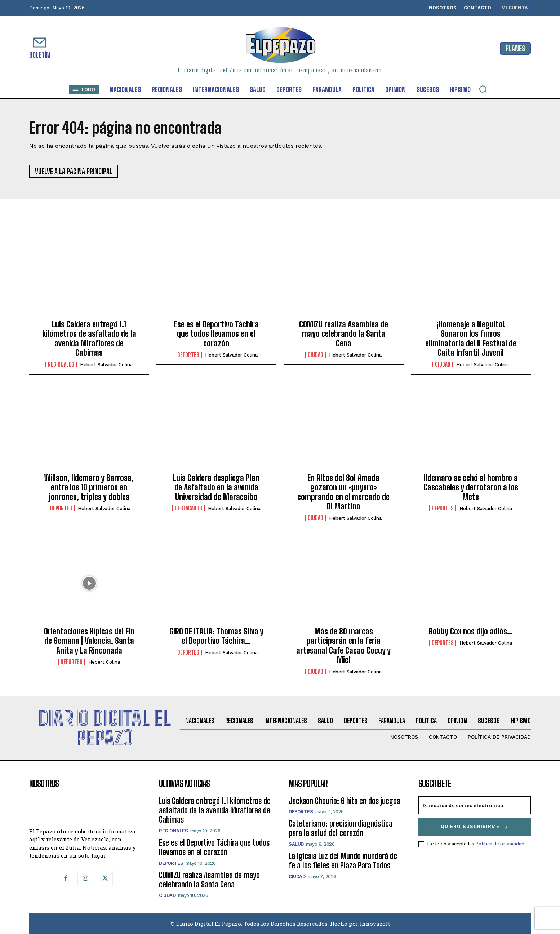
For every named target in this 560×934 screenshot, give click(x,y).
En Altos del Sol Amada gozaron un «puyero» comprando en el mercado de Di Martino (343, 492)
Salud (296, 844)
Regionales (61, 364)
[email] (475, 805)
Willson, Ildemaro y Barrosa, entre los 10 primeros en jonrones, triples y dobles (89, 487)
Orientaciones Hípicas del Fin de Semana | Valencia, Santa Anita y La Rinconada (89, 641)
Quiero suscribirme (475, 827)
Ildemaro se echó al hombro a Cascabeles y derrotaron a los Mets (471, 487)
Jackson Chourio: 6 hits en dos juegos (344, 801)
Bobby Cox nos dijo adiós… (471, 631)
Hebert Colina (104, 662)
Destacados (188, 508)
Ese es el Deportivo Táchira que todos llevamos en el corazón (216, 334)
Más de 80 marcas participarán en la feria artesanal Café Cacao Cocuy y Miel (343, 646)
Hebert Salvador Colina (106, 365)
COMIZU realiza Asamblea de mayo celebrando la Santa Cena (344, 334)
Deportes (188, 355)
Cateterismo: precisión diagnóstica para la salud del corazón (341, 828)
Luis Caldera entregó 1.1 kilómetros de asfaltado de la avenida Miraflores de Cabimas (89, 338)
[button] (483, 89)
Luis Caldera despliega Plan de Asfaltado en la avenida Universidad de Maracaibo (216, 487)
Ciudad (315, 355)
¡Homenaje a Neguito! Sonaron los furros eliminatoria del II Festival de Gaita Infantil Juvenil (471, 338)
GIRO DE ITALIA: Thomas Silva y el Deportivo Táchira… (216, 636)
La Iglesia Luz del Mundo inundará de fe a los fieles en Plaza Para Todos (343, 861)
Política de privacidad (500, 844)
